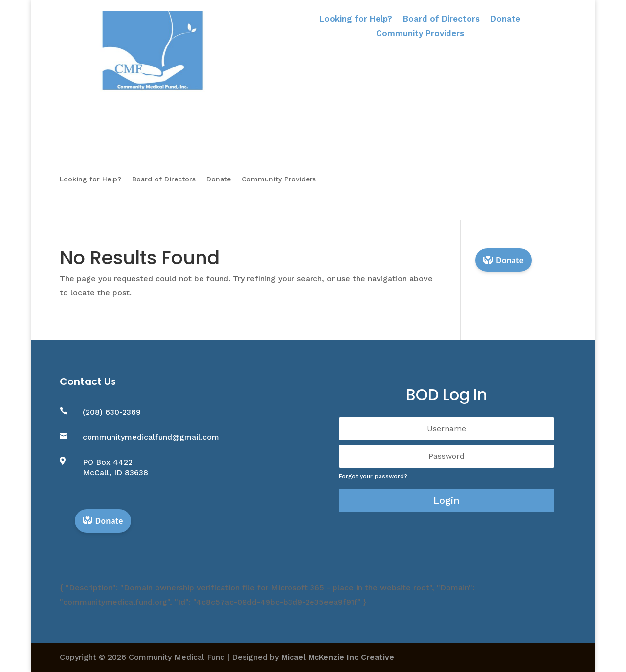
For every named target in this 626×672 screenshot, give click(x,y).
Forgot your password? (373, 476)
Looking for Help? (356, 19)
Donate (505, 19)
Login (447, 500)
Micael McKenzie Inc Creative (338, 657)
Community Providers (420, 34)
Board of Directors (441, 19)
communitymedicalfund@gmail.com (151, 437)
